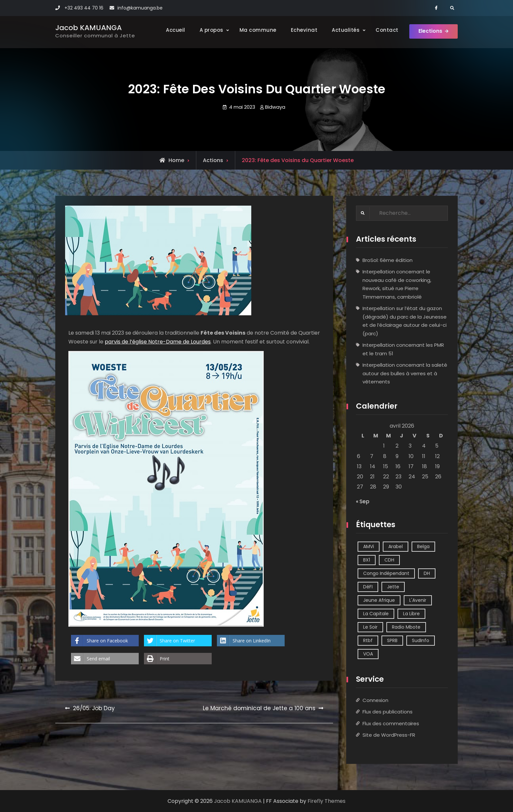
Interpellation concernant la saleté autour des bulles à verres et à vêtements (405, 374)
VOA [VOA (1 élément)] (368, 654)
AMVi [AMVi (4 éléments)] (369, 546)
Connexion (375, 700)
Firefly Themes (327, 801)
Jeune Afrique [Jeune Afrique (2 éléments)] (379, 600)
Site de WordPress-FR (389, 735)
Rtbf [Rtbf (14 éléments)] (368, 640)
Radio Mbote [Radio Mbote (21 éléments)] (406, 627)
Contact (385, 30)
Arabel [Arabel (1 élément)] (396, 546)
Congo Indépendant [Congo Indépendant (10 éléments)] (386, 573)
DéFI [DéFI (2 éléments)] (368, 587)
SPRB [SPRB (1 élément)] (392, 640)
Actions (213, 160)
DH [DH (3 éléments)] (427, 573)
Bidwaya (275, 107)
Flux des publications (388, 712)
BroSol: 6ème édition (388, 260)
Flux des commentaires (391, 723)
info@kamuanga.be (140, 8)
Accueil (174, 30)
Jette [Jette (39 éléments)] (393, 587)
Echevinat (302, 30)
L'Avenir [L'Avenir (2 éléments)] (418, 600)
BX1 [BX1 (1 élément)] (367, 560)
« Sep (363, 502)
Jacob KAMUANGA (88, 28)
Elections (430, 32)
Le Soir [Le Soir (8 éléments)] (370, 627)
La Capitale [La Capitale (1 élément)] (376, 614)
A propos (210, 30)
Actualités (344, 30)
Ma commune (256, 30)
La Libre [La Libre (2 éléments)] (411, 614)
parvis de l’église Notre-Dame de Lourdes (158, 342)
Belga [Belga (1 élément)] (423, 546)
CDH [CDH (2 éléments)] (389, 560)
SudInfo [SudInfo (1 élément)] (421, 640)
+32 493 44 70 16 (84, 8)
